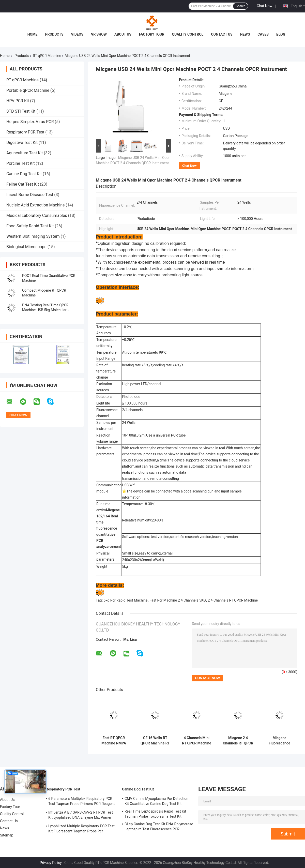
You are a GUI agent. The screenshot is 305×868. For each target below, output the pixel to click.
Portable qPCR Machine (28, 90)
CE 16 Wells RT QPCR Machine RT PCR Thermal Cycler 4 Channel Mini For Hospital (155, 741)
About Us (123, 34)
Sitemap (7, 835)
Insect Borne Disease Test (30, 195)
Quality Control (188, 34)
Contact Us (222, 34)
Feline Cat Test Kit (23, 184)
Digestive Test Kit (22, 143)
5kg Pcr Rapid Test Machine (126, 600)
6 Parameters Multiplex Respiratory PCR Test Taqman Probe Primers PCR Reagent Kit (82, 802)
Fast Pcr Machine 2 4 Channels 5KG (178, 600)
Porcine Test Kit (21, 163)
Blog (281, 34)
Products (54, 34)
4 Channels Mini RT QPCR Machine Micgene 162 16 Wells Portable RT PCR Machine (197, 741)
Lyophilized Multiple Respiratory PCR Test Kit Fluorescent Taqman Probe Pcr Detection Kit (81, 829)
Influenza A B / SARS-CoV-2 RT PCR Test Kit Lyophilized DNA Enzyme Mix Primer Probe (81, 816)
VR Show (99, 34)
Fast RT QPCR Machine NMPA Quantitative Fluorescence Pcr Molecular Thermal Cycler (114, 741)
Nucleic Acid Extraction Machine (36, 205)
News (245, 34)
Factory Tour (152, 34)
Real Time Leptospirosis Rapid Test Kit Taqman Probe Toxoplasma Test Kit (155, 814)
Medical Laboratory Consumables (37, 215)
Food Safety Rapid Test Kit (30, 226)
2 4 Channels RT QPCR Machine (233, 600)
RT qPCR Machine (47, 56)
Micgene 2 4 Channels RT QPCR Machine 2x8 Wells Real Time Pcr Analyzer (238, 741)
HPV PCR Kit (18, 101)
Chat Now (264, 6)
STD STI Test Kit (21, 111)
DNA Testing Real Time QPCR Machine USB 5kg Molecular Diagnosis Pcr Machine (45, 310)
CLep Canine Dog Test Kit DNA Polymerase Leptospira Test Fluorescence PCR (159, 827)
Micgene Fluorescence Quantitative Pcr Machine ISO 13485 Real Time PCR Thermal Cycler (279, 741)
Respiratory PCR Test (25, 132)
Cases (263, 34)
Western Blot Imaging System (33, 236)
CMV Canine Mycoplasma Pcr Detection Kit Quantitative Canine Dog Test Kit (156, 801)
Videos (77, 34)
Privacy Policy (51, 863)
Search (240, 6)
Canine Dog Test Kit (24, 174)
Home (33, 34)
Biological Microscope (26, 247)
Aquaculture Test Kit (25, 153)
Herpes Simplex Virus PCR (30, 122)
